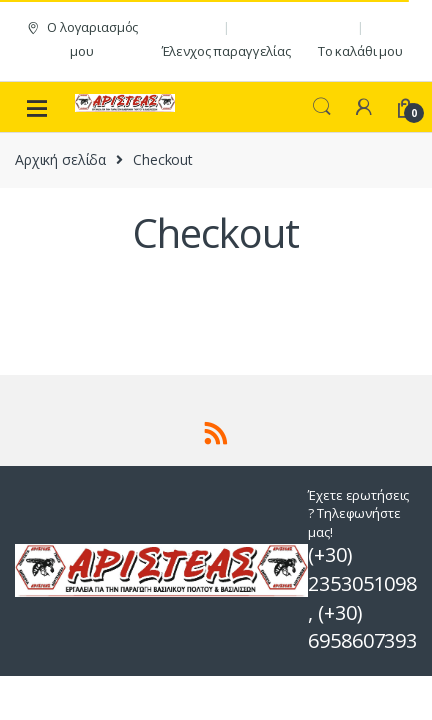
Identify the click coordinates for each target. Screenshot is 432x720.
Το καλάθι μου (360, 51)
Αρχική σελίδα (60, 159)
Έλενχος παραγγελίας (226, 51)
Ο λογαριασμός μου (81, 39)
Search (322, 107)
